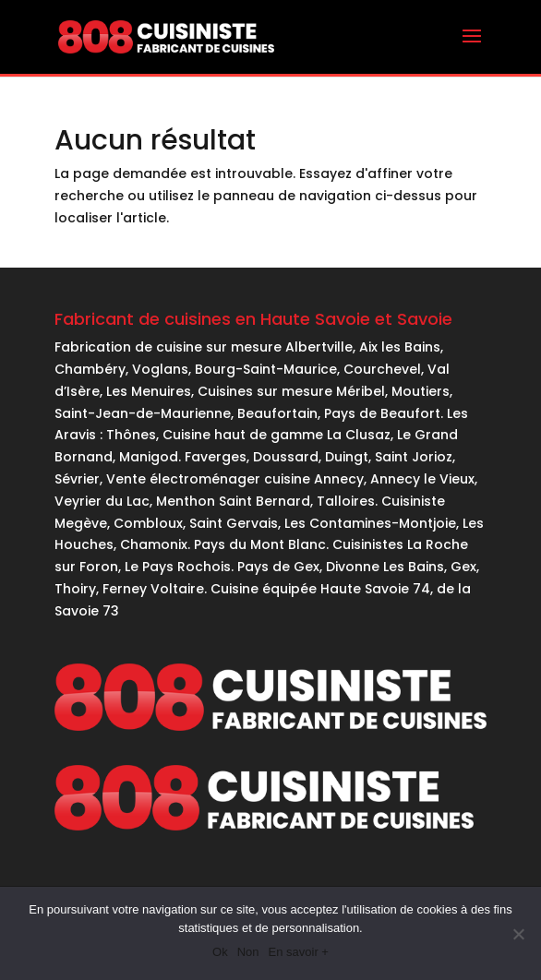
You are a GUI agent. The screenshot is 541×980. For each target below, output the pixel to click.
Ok (220, 952)
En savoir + (299, 952)
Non (248, 952)
